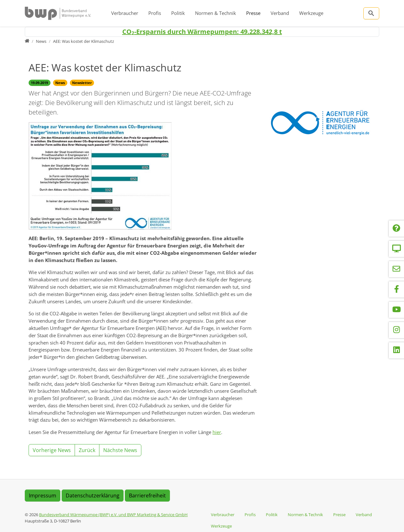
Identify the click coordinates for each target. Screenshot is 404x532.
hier (217, 432)
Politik (178, 13)
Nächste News (120, 450)
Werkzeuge (311, 13)
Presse (253, 13)
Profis (155, 13)
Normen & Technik (215, 13)
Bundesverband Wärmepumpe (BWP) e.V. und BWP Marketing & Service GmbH (113, 515)
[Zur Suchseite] (371, 13)
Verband (280, 13)
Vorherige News (52, 450)
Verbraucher (125, 13)
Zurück (87, 450)
